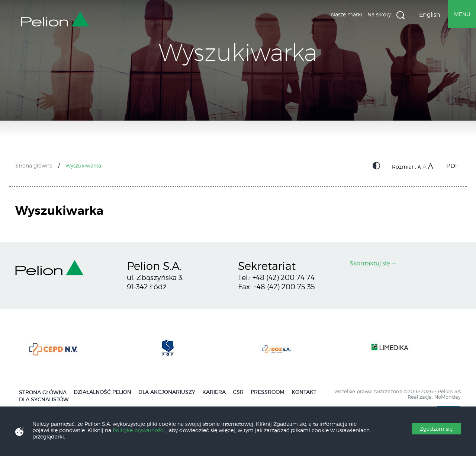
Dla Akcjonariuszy (167, 392)
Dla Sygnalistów (44, 400)
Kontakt (304, 392)
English (430, 15)
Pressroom (268, 392)
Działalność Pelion (102, 392)
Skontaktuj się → (373, 263)
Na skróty (379, 14)
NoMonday (448, 397)
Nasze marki (347, 14)
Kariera (214, 392)
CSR (238, 392)
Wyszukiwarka (401, 15)
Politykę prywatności (139, 430)
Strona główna (34, 165)
